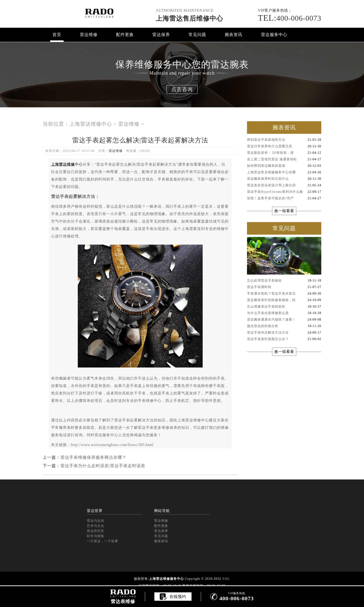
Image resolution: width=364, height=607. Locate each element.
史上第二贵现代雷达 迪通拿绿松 (284, 159)
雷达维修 (89, 35)
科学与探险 (96, 536)
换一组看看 (284, 211)
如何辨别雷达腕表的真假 (284, 166)
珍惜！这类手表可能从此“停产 (284, 198)
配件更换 (125, 35)
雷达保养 (161, 35)
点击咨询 (182, 89)
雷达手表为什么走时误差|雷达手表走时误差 (103, 466)
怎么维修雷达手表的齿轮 (284, 307)
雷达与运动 (96, 521)
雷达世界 (95, 511)
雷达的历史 (96, 531)
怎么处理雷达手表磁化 (284, 281)
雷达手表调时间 (284, 287)
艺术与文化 (96, 526)
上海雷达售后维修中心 (189, 18)
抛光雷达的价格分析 (284, 326)
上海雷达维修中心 (91, 124)
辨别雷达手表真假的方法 (284, 140)
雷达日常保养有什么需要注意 (284, 146)
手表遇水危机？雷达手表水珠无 (284, 294)
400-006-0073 (290, 18)
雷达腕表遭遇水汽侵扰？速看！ (284, 320)
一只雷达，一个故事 (102, 541)
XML (226, 579)
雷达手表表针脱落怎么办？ (284, 339)
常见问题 (197, 35)
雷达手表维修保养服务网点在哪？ (93, 457)
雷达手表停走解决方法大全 (284, 333)
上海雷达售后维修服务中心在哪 (284, 172)
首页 (57, 35)
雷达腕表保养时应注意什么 (284, 179)
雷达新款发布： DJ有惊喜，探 (284, 153)
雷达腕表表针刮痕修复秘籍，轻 (284, 300)
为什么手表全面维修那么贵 (284, 313)
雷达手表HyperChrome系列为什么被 (284, 192)
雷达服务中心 (274, 35)
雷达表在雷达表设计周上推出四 (284, 185)
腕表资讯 (234, 35)
